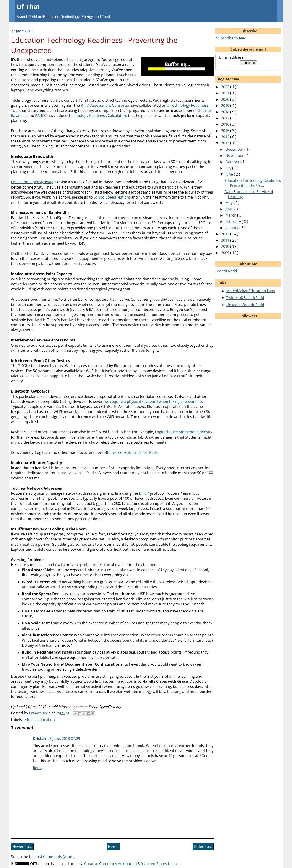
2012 (226, 234)
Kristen (39, 739)
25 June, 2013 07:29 (64, 739)
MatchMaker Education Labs (251, 291)
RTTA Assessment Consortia (105, 105)
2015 (226, 131)
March (231, 215)
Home (113, 847)
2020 (226, 99)
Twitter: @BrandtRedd (245, 298)
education (46, 720)
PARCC (41, 116)
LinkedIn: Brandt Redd (245, 305)
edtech (30, 720)
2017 (226, 118)
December (235, 149)
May (229, 203)
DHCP (144, 493)
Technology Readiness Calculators (98, 116)
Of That (28, 7)
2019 (226, 106)
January (232, 228)
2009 (226, 253)
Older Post (203, 847)
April (230, 209)
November (235, 155)
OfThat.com (40, 864)
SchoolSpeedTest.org (112, 197)
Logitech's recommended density (184, 432)
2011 (226, 240)
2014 (226, 137)
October (233, 162)
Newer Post (22, 847)
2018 (226, 112)
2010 (226, 246)
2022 (226, 87)
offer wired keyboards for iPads (131, 452)
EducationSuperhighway (32, 182)
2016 (226, 124)
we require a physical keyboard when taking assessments (154, 401)
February (234, 222)
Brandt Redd (226, 271)
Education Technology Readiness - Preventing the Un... (253, 183)
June (230, 174)
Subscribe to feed (231, 38)
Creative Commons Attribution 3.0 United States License (132, 864)
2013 (226, 143)
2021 (226, 93)
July (229, 168)
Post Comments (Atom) (55, 857)
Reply (38, 768)
